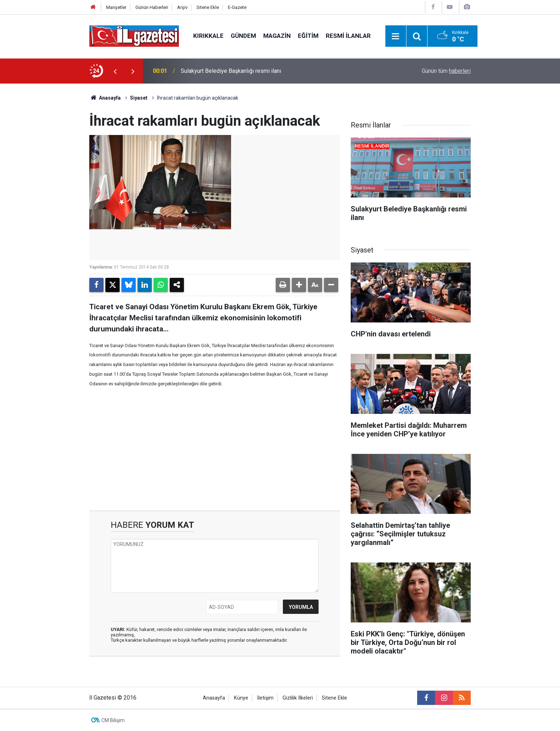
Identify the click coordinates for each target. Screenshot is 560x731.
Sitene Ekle (208, 7)
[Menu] (396, 36)
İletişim (265, 698)
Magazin (277, 36)
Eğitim (308, 36)
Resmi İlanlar (348, 36)
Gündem (243, 36)
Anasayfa (105, 98)
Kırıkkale (208, 36)
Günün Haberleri (152, 7)
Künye (241, 698)
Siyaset (139, 98)
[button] (299, 285)
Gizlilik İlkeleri (298, 698)
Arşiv (182, 7)
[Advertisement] (48, 191)
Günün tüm (446, 71)
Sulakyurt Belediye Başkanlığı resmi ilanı (231, 71)
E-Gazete (237, 7)
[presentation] (115, 71)
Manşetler (116, 7)
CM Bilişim (113, 720)
